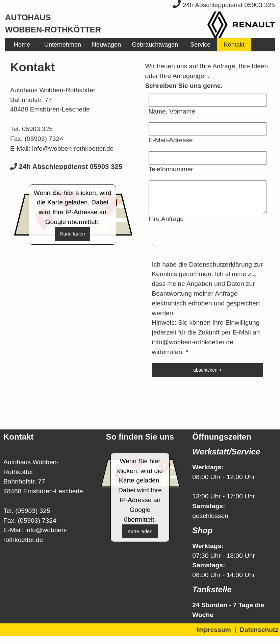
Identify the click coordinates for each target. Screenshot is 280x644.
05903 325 (37, 129)
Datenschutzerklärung (220, 264)
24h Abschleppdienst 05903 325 (224, 5)
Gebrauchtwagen (155, 45)
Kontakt (234, 45)
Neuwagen (106, 45)
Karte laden (73, 234)
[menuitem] (22, 45)
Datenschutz (259, 630)
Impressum (213, 630)
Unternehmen (63, 45)
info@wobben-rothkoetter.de (73, 148)
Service (200, 45)
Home (22, 45)
